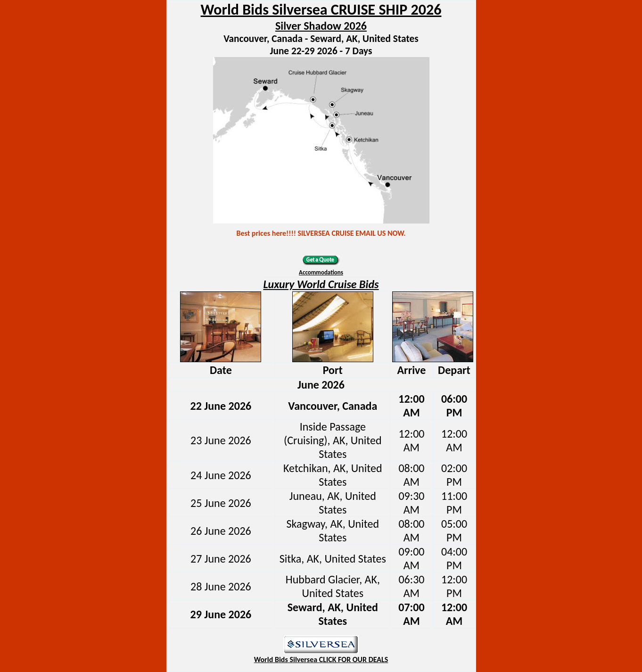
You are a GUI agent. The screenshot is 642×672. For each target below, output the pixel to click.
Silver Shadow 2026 (321, 26)
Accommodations (321, 272)
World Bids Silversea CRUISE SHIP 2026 (321, 10)
